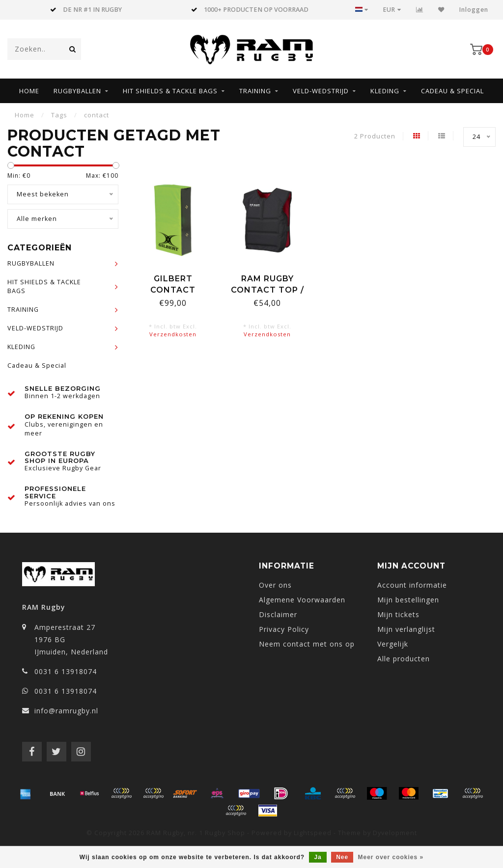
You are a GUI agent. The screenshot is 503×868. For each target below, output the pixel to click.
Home (29, 91)
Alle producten (404, 659)
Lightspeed (313, 833)
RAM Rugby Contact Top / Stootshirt (267, 290)
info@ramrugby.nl (66, 711)
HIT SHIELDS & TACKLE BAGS (170, 91)
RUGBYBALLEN (77, 91)
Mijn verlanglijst (406, 629)
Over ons (275, 585)
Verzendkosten (173, 334)
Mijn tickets (398, 614)
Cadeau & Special (452, 91)
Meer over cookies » (391, 857)
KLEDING (385, 91)
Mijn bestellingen (408, 600)
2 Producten (375, 136)
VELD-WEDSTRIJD (321, 91)
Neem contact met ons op (307, 644)
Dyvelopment (395, 833)
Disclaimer (278, 614)
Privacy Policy (284, 629)
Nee (342, 857)
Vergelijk (393, 644)
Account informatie (412, 585)
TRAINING (255, 91)
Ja (318, 857)
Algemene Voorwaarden (302, 600)
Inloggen (474, 10)
